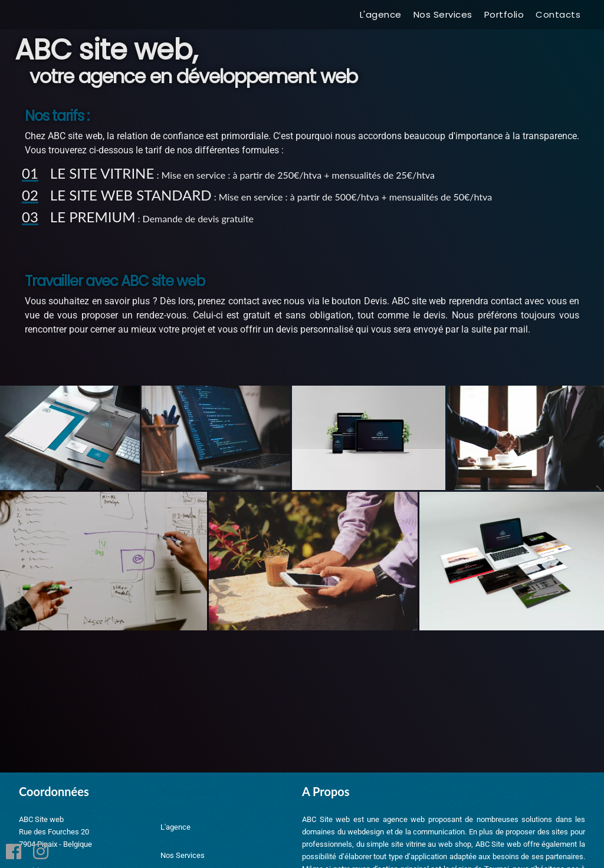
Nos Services (443, 14)
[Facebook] (14, 853)
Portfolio (504, 14)
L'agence (381, 14)
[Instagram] (41, 853)
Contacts (558, 14)
